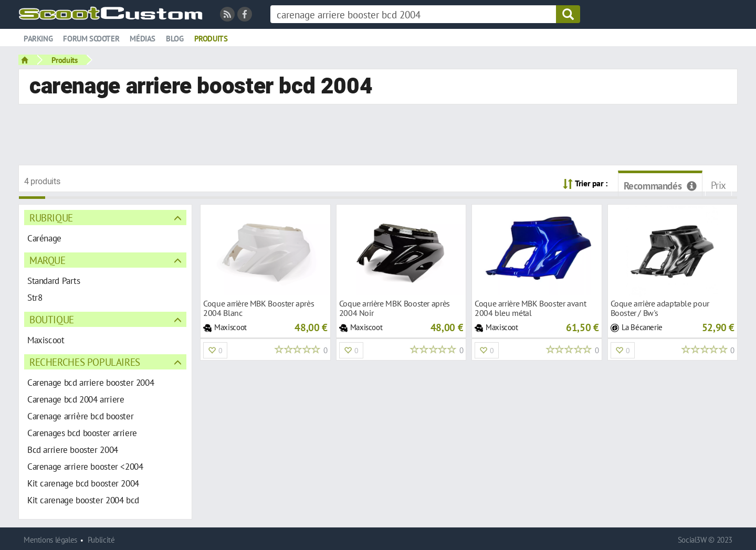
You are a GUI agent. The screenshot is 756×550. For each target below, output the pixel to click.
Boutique (52, 319)
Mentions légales (50, 540)
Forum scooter (91, 39)
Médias (143, 39)
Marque (48, 260)
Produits (211, 39)
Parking (38, 39)
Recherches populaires (85, 362)
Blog (175, 39)
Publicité (101, 540)
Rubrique (51, 218)
